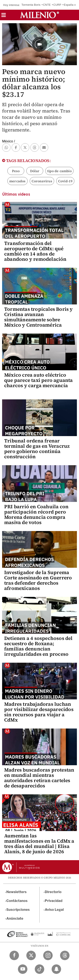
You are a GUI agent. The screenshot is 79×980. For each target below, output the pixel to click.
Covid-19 (65, 181)
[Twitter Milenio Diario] (31, 955)
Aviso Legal (54, 910)
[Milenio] (39, 15)
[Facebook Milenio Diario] (14, 955)
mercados (17, 181)
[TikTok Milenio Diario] (39, 969)
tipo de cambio (59, 171)
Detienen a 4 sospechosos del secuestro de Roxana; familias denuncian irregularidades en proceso (38, 646)
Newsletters (16, 892)
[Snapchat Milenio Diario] (56, 969)
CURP (57, 5)
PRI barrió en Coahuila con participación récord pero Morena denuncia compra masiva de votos (36, 514)
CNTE (47, 5)
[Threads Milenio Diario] (65, 955)
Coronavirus (42, 181)
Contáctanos (17, 901)
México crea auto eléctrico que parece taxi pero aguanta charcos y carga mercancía (39, 380)
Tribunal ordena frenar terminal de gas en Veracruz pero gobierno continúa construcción (37, 449)
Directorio (53, 892)
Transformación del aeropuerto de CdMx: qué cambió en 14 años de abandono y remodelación (35, 251)
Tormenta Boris (31, 5)
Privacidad (54, 901)
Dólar (35, 171)
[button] (4, 16)
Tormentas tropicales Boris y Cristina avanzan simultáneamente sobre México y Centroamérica (39, 317)
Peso (16, 171)
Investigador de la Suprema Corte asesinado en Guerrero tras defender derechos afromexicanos (38, 580)
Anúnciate (15, 918)
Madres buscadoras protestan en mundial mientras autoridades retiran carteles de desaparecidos (39, 778)
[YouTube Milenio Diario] (23, 969)
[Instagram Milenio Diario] (48, 955)
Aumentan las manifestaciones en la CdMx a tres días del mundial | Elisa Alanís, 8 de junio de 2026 (39, 844)
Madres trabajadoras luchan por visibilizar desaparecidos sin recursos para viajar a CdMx (39, 712)
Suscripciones (18, 910)
